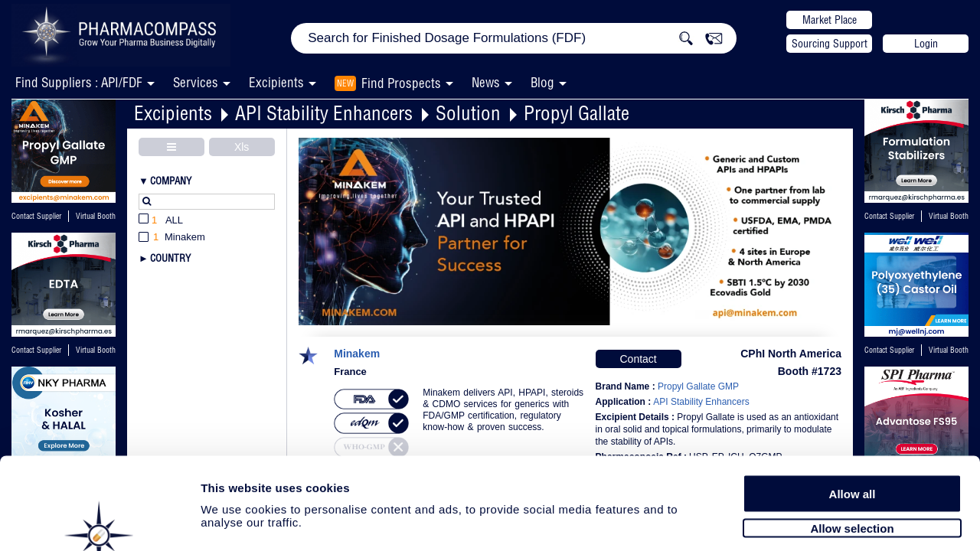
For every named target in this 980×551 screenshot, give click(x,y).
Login (926, 44)
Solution (468, 113)
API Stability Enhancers (324, 113)
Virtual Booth (96, 350)
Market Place (830, 20)
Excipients (173, 113)
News (486, 82)
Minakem (357, 354)
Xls (242, 147)
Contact (638, 359)
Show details (804, 522)
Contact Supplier (36, 216)
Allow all (853, 423)
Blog (542, 82)
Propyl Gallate (577, 113)
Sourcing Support (830, 44)
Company (171, 181)
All (161, 221)
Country (170, 258)
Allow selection (852, 457)
